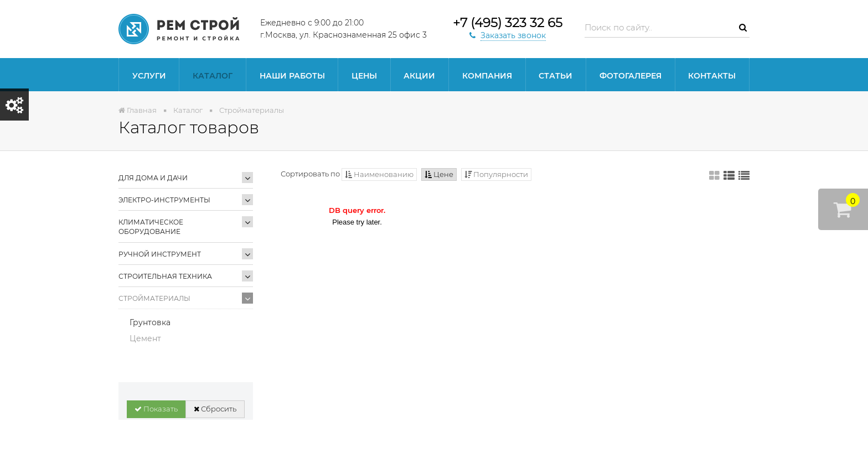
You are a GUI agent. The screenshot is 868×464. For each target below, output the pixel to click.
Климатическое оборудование (151, 227)
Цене (439, 174)
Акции (419, 76)
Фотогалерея (631, 76)
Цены (364, 76)
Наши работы (292, 76)
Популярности (496, 174)
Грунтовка (150, 322)
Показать (156, 409)
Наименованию (379, 174)
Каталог (213, 76)
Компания (487, 76)
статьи (556, 76)
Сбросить (215, 409)
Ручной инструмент (160, 254)
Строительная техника (165, 276)
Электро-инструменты (164, 200)
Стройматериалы (154, 298)
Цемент (145, 338)
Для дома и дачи (153, 178)
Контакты (712, 76)
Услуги (149, 76)
